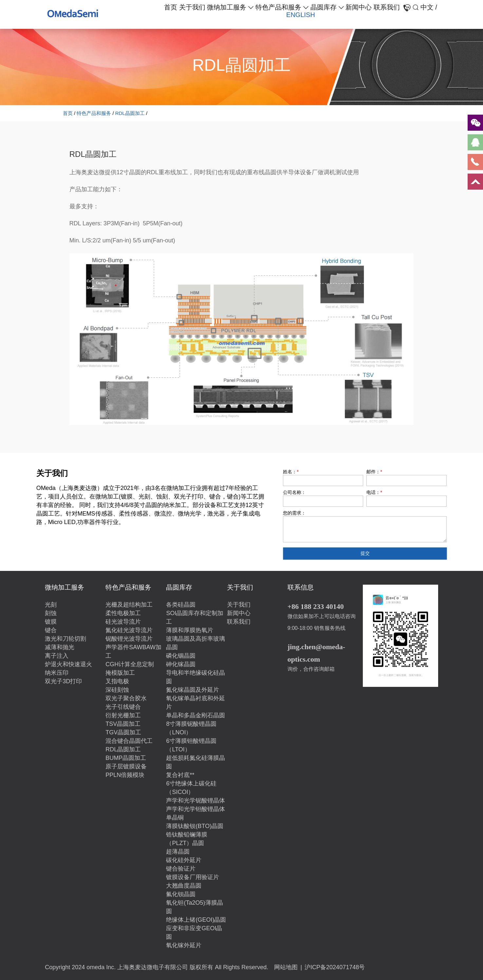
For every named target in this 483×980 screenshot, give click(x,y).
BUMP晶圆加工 (126, 758)
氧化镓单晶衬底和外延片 (195, 703)
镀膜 (51, 622)
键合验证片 (181, 869)
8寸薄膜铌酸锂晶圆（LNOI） (191, 728)
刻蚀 (51, 613)
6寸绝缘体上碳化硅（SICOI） (191, 788)
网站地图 (286, 967)
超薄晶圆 (178, 852)
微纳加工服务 (227, 7)
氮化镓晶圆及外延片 (193, 690)
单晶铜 (175, 818)
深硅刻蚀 (117, 690)
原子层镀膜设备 (126, 766)
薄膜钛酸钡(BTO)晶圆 (195, 826)
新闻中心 (359, 7)
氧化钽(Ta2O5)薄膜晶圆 (194, 907)
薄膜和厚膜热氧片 (190, 630)
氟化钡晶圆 (181, 894)
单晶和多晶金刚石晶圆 (195, 715)
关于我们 (192, 7)
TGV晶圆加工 (123, 732)
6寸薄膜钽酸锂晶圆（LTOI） (191, 745)
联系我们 (387, 7)
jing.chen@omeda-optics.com (316, 653)
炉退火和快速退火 (68, 664)
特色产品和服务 (278, 7)
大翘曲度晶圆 (184, 886)
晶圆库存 (324, 7)
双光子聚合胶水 (126, 698)
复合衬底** (180, 775)
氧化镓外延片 (184, 945)
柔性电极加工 (123, 613)
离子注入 (57, 656)
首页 (171, 7)
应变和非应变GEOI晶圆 (194, 933)
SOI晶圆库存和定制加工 (195, 617)
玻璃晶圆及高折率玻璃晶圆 (195, 643)
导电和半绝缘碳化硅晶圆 (195, 677)
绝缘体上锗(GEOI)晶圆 (196, 920)
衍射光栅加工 (123, 715)
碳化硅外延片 (184, 860)
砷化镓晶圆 (181, 664)
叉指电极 (117, 681)
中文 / (429, 7)
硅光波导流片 (123, 622)
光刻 (51, 605)
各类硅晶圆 (181, 605)
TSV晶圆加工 (123, 724)
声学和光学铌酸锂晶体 (195, 801)
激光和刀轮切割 (65, 639)
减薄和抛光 (60, 647)
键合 (51, 630)
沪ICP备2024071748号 (335, 967)
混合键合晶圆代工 (129, 741)
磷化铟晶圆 (181, 656)
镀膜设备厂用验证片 (193, 877)
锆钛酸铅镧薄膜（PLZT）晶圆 (187, 839)
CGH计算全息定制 (130, 664)
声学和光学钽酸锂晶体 (195, 809)
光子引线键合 (123, 707)
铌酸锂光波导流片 (129, 639)
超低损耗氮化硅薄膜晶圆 (195, 762)
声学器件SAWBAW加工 (133, 651)
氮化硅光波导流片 (129, 630)
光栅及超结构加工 (129, 605)
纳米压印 (57, 673)
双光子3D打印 (63, 681)
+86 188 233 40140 (316, 606)
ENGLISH (301, 15)
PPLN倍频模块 (125, 775)
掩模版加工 (120, 673)
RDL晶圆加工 (130, 113)
